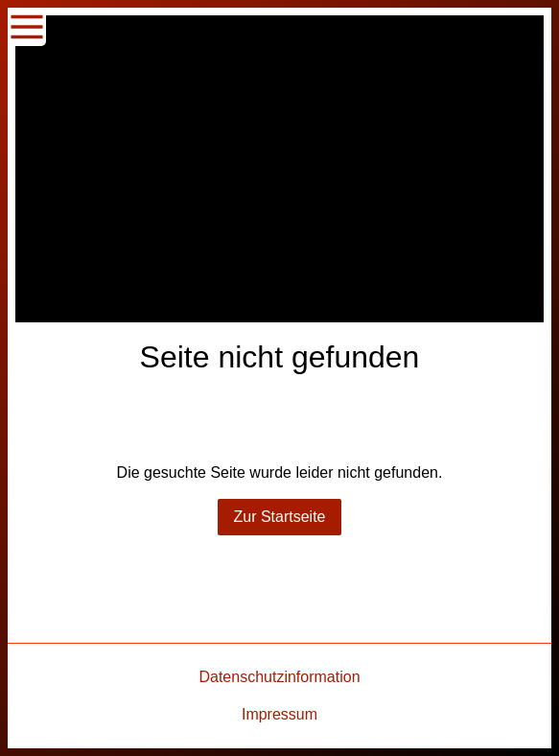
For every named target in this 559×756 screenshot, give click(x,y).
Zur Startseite (279, 517)
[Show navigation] (27, 27)
